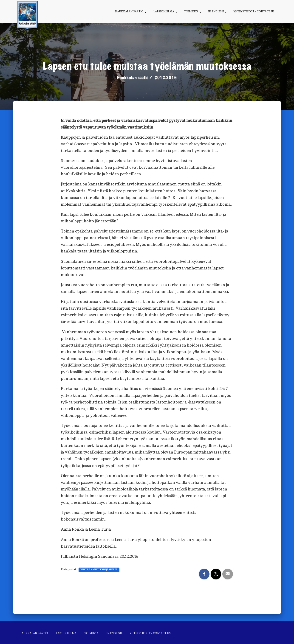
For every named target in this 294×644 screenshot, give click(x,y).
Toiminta (193, 11)
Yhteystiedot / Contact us (254, 11)
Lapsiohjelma (165, 11)
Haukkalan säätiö (131, 11)
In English (217, 11)
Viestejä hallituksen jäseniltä (99, 570)
